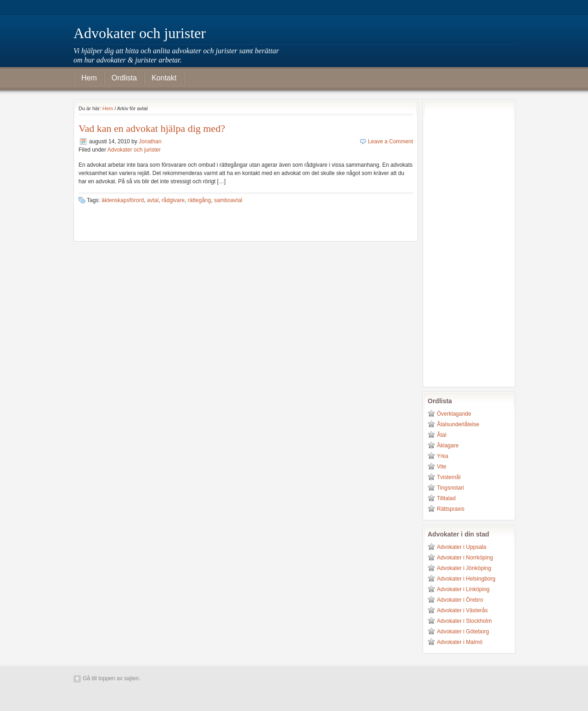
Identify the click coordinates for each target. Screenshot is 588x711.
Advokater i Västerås (462, 610)
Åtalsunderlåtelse (458, 424)
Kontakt (164, 78)
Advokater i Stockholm (464, 621)
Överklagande (454, 414)
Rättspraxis (451, 509)
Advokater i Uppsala (461, 547)
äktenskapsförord (123, 200)
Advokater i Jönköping (464, 568)
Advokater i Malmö (460, 642)
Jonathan (150, 141)
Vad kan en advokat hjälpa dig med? (152, 128)
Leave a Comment (390, 141)
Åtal (442, 435)
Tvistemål (449, 477)
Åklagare (448, 446)
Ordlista (124, 78)
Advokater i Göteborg (463, 632)
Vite (441, 467)
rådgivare (173, 200)
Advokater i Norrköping (465, 558)
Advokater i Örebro (460, 600)
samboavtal (228, 200)
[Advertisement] (464, 242)
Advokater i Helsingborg (466, 579)
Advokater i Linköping (463, 589)
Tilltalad (446, 498)
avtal (153, 200)
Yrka (443, 456)
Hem (89, 78)
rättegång (199, 200)
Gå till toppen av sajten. (111, 678)
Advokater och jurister (140, 33)
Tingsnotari (450, 488)
